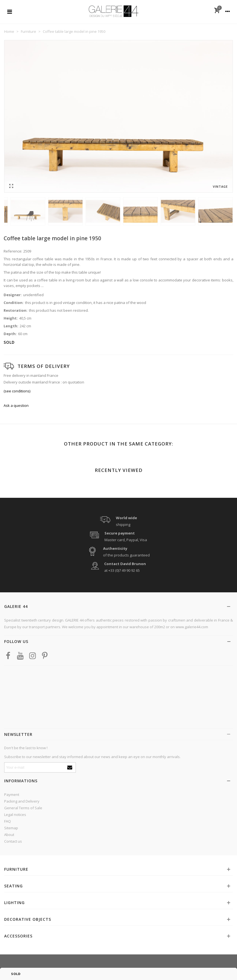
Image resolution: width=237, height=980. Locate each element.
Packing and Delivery (22, 801)
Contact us (13, 841)
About (9, 835)
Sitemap (11, 828)
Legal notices (15, 815)
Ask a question (16, 405)
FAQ (8, 821)
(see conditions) (17, 391)
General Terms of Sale (23, 808)
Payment (12, 795)
